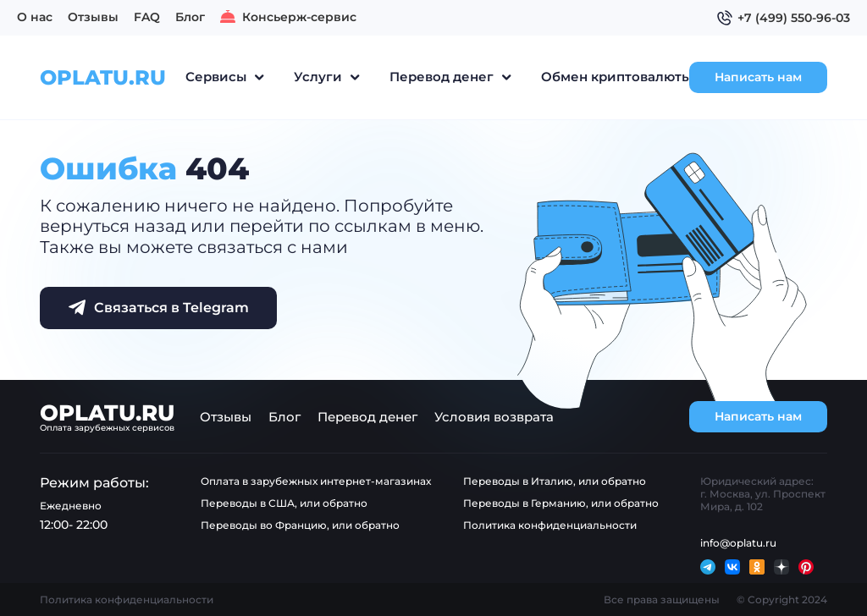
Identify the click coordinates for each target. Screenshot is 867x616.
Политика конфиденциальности (550, 525)
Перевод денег (442, 77)
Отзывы (93, 17)
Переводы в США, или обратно (284, 503)
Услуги (318, 77)
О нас (35, 17)
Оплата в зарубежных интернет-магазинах (316, 481)
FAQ (147, 17)
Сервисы (216, 77)
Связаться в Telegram (159, 307)
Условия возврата (494, 417)
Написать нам (757, 77)
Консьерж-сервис (288, 17)
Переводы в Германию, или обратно (561, 503)
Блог (190, 17)
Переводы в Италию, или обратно (555, 481)
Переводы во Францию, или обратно (300, 525)
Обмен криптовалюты (616, 77)
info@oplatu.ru (738, 543)
